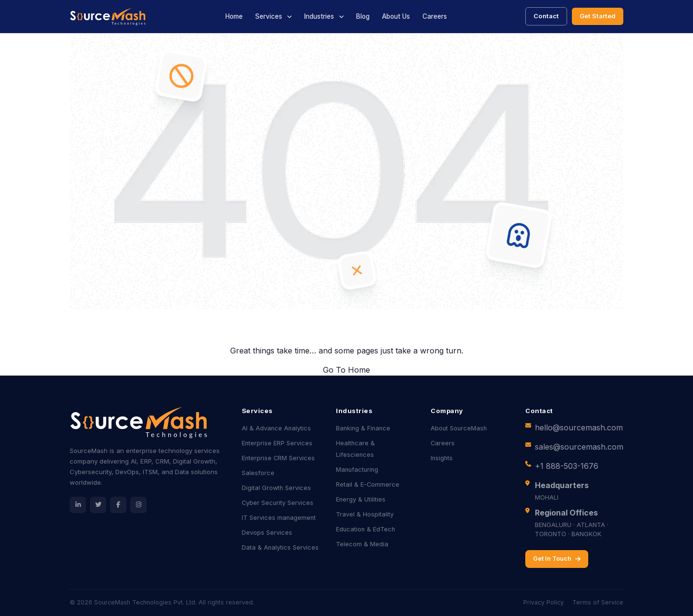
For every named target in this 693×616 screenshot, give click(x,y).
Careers (435, 16)
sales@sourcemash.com (579, 447)
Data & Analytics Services (280, 547)
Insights (442, 458)
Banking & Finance (363, 428)
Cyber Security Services (278, 503)
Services (269, 16)
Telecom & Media (362, 544)
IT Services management (279, 518)
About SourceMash (459, 428)
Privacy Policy (544, 602)
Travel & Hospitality (365, 514)
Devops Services (267, 533)
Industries (319, 16)
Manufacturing (357, 470)
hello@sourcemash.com (579, 427)
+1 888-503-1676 (567, 466)
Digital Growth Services (276, 488)
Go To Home (346, 370)
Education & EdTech (365, 529)
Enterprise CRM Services (278, 458)
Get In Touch (557, 559)
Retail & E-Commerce (368, 484)
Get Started (598, 16)
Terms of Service (598, 602)
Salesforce (258, 473)
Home (234, 16)
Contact (546, 16)
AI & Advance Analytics (276, 428)
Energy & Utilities (361, 499)
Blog (363, 16)
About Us (396, 16)
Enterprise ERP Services (277, 443)
